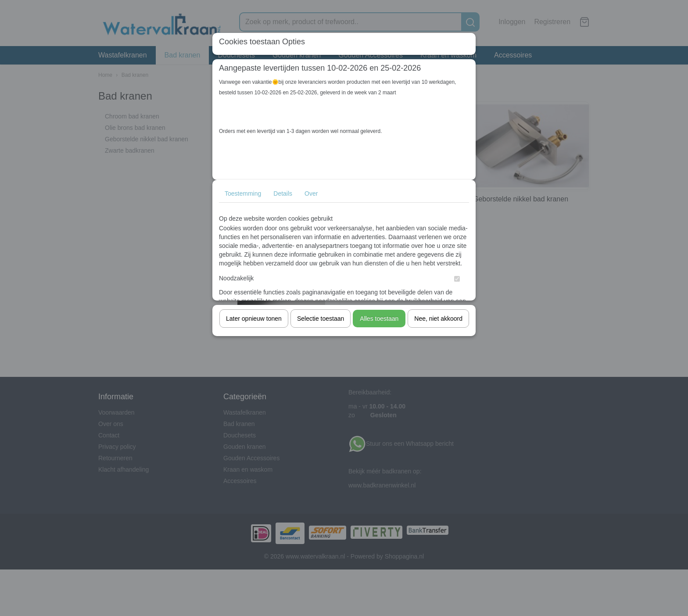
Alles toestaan (379, 319)
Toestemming (243, 193)
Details (283, 193)
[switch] (457, 279)
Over (311, 193)
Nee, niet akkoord (438, 319)
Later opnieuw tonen (254, 319)
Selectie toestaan (321, 319)
